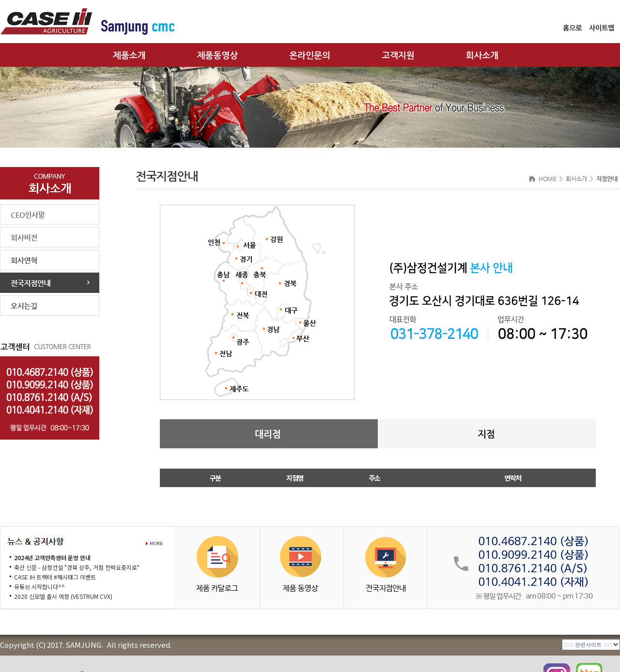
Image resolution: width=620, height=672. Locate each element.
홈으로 (572, 27)
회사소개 (482, 56)
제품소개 (129, 56)
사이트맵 (602, 27)
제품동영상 (218, 56)
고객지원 (398, 56)
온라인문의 (310, 56)
